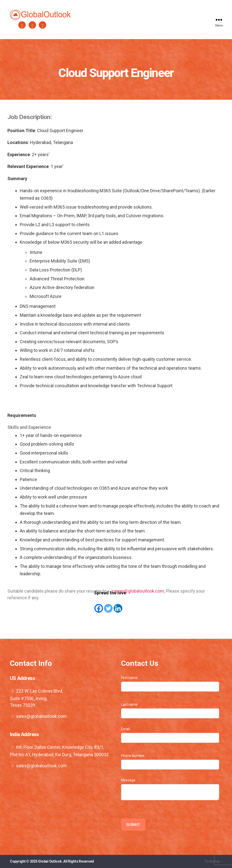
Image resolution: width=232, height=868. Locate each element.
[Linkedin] (118, 605)
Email (170, 735)
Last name (170, 710)
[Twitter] (108, 605)
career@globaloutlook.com (138, 591)
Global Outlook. (50, 861)
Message (170, 789)
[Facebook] (99, 605)
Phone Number (170, 762)
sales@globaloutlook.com (41, 716)
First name (170, 684)
